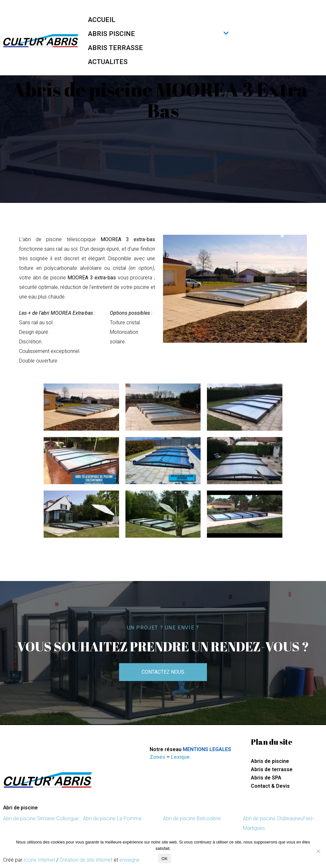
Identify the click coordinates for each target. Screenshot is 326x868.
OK (164, 859)
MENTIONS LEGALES (207, 749)
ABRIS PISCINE (158, 34)
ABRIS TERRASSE (115, 48)
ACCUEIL (102, 20)
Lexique (180, 757)
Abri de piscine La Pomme (112, 818)
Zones (157, 757)
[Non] (318, 851)
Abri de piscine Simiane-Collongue (41, 818)
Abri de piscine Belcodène (192, 818)
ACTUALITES (108, 62)
